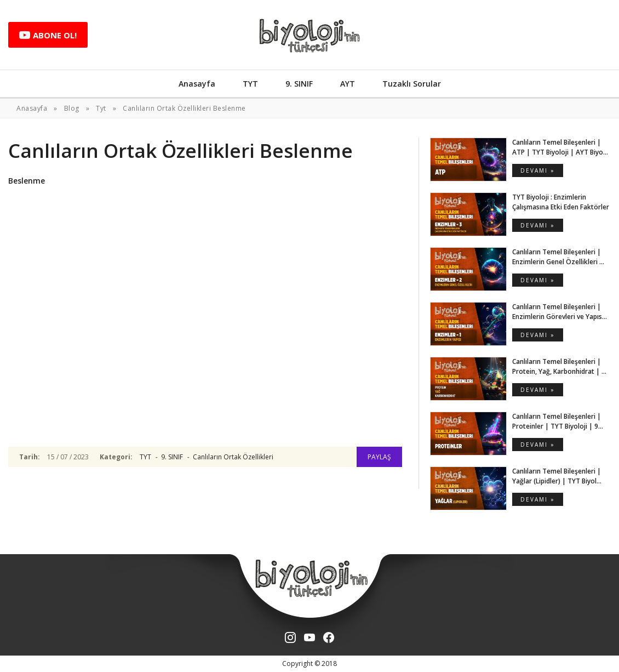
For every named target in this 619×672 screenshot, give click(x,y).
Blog (72, 108)
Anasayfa (197, 84)
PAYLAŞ (379, 457)
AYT (348, 84)
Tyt (101, 108)
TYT (250, 84)
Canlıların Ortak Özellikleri (233, 457)
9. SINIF (299, 84)
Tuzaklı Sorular (412, 84)
